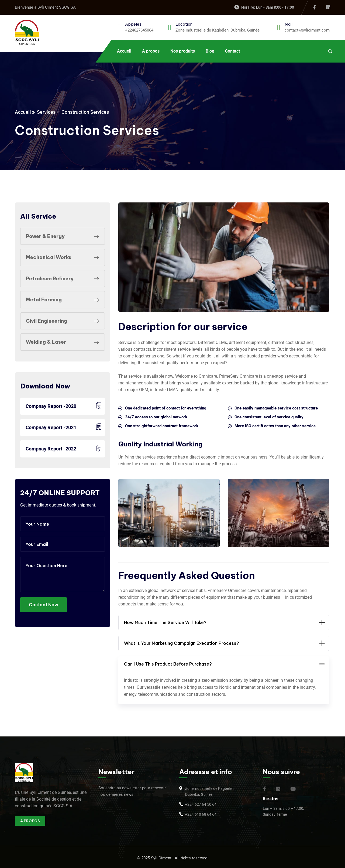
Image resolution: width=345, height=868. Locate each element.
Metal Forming (64, 300)
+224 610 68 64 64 (201, 814)
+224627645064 (139, 30)
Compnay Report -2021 (51, 427)
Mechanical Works (64, 257)
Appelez (133, 24)
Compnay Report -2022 (51, 449)
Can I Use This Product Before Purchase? (224, 664)
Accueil (23, 112)
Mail (289, 24)
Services (46, 112)
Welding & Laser (64, 342)
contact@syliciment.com (307, 30)
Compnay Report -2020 (51, 406)
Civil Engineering (64, 321)
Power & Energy (64, 236)
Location (184, 24)
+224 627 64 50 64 (201, 804)
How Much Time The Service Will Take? (224, 623)
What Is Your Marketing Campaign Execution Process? (224, 643)
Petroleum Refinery (64, 279)
